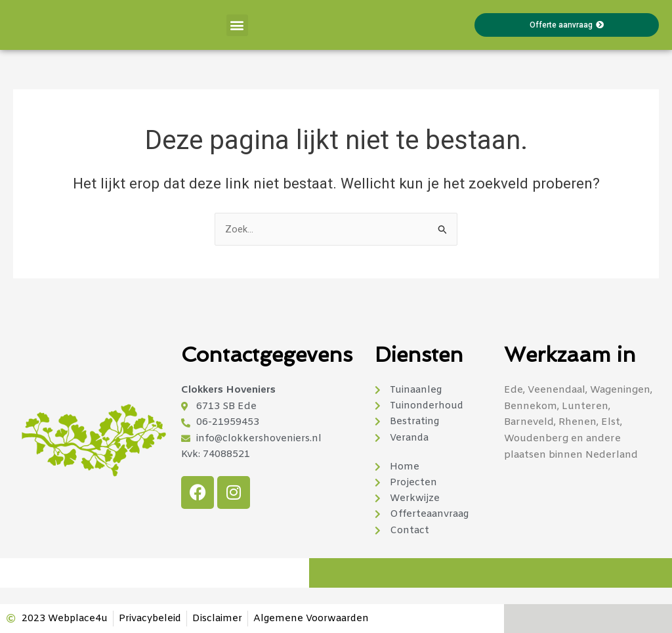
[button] (237, 25)
